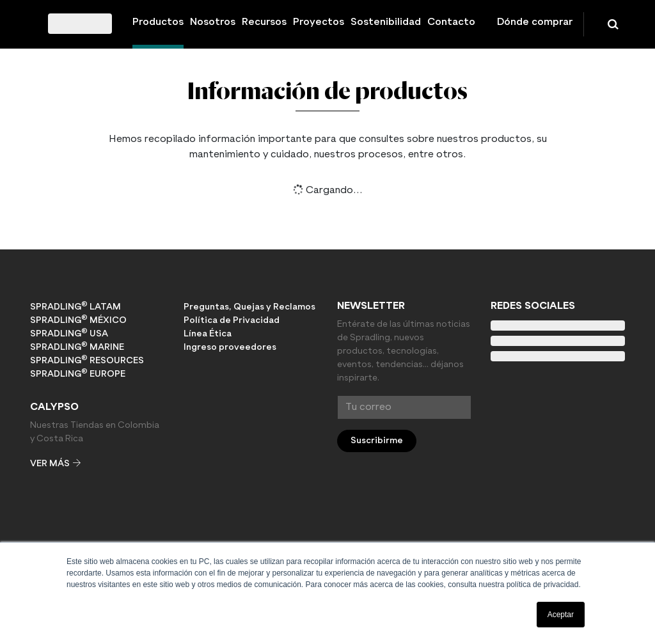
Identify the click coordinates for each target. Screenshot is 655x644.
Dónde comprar (535, 22)
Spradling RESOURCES (87, 360)
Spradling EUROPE (78, 373)
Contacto (451, 22)
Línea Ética (208, 334)
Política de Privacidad (232, 320)
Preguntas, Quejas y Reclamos (249, 307)
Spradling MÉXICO (78, 320)
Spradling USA (69, 333)
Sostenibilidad (386, 22)
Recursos (264, 22)
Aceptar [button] (561, 615)
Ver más (55, 464)
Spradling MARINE (77, 347)
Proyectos (319, 22)
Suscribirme (377, 441)
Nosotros (213, 22)
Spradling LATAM (75, 306)
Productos (158, 22)
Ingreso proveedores (230, 347)
